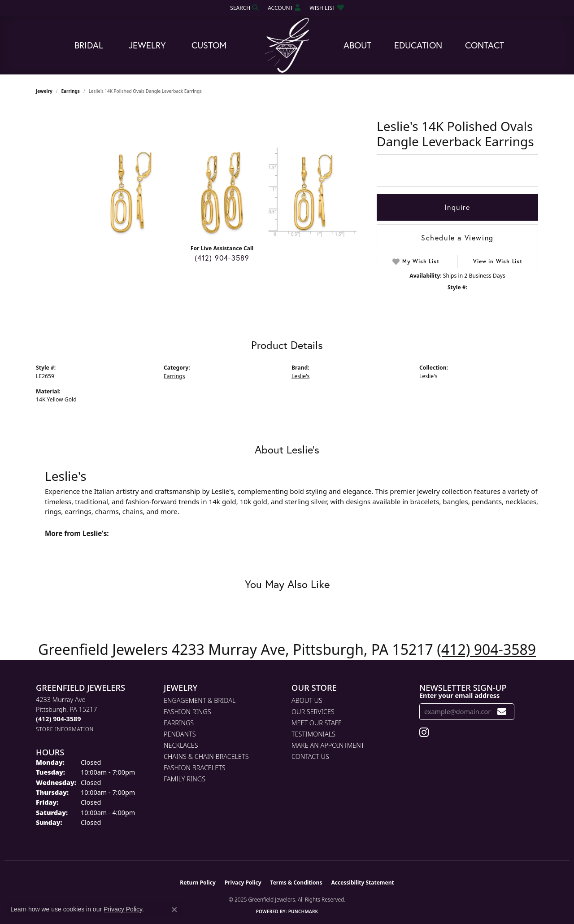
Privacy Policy (243, 883)
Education (418, 45)
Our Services (313, 712)
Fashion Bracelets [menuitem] (195, 768)
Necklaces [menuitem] (181, 745)
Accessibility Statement (362, 883)
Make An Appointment (328, 745)
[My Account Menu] (284, 8)
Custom (209, 45)
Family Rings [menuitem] (185, 779)
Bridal (89, 45)
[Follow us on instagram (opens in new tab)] (424, 732)
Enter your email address (459, 695)
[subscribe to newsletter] (502, 712)
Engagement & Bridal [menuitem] (200, 700)
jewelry (44, 91)
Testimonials (313, 734)
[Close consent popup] (174, 910)
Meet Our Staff (316, 723)
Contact (485, 45)
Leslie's (300, 376)
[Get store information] (65, 729)
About (357, 45)
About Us (307, 700)
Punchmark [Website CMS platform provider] (303, 911)
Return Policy (198, 883)
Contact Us (310, 756)
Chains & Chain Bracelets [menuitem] (206, 756)
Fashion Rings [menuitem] (187, 712)
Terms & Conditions (296, 883)
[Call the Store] (58, 719)
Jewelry (147, 45)
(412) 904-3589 (222, 258)
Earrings (71, 91)
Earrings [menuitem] (179, 723)
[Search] (244, 8)
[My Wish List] (326, 8)
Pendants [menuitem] (180, 734)
